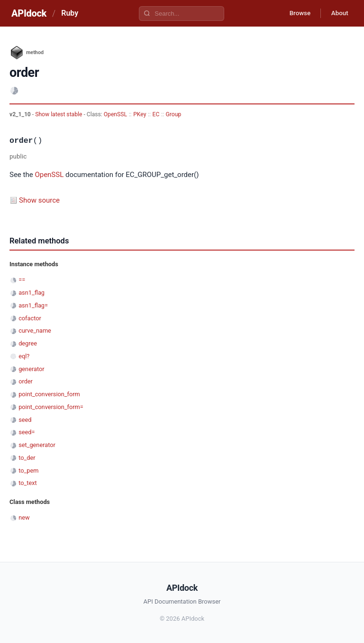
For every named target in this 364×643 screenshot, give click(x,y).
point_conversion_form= (51, 407)
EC (156, 114)
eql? (24, 356)
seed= (27, 432)
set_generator (37, 445)
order (26, 381)
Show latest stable (59, 114)
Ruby (70, 13)
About (338, 13)
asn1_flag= (33, 305)
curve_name (35, 331)
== (22, 280)
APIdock (29, 13)
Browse (295, 13)
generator (31, 369)
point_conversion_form (49, 394)
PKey (140, 114)
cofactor (30, 318)
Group (174, 114)
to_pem (28, 471)
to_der (27, 458)
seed (25, 420)
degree (28, 343)
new (24, 517)
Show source (39, 200)
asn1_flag (32, 293)
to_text (28, 483)
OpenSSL (115, 114)
